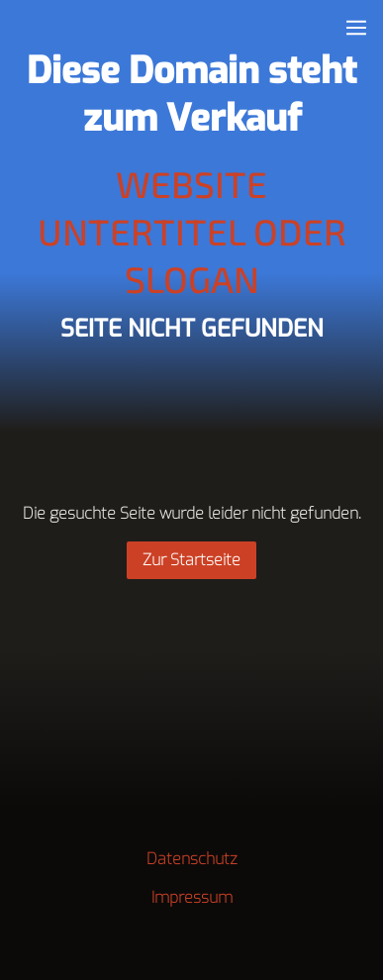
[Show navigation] (356, 28)
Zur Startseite (191, 560)
